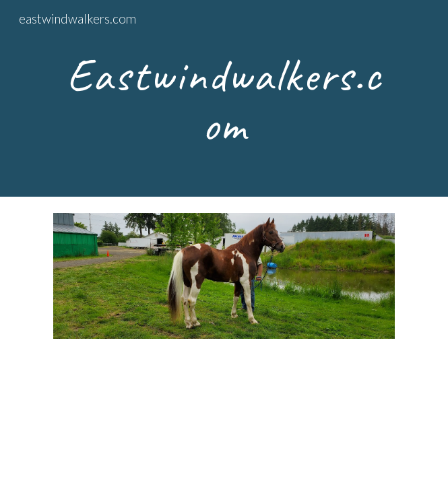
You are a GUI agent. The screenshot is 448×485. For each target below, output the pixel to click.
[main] (224, 98)
